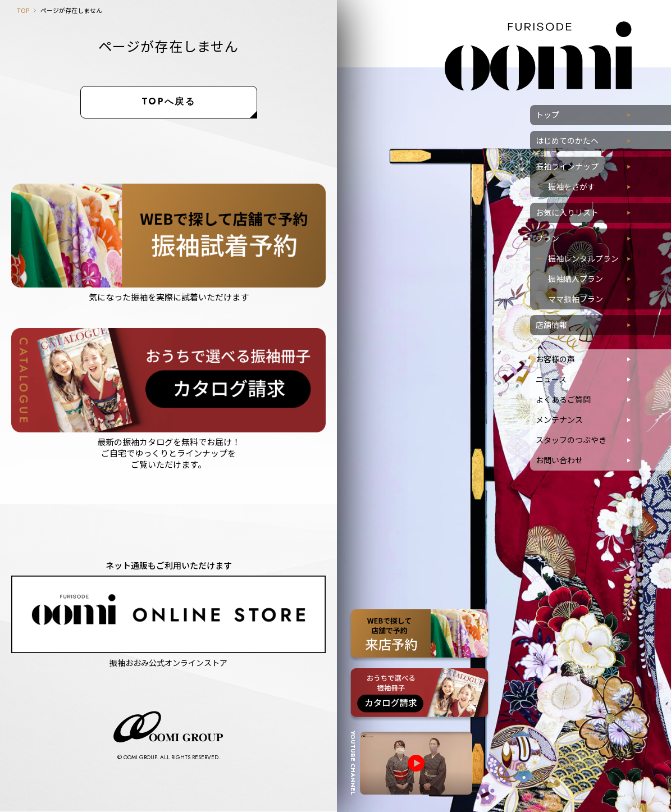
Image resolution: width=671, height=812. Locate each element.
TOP (23, 10)
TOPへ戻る (168, 101)
